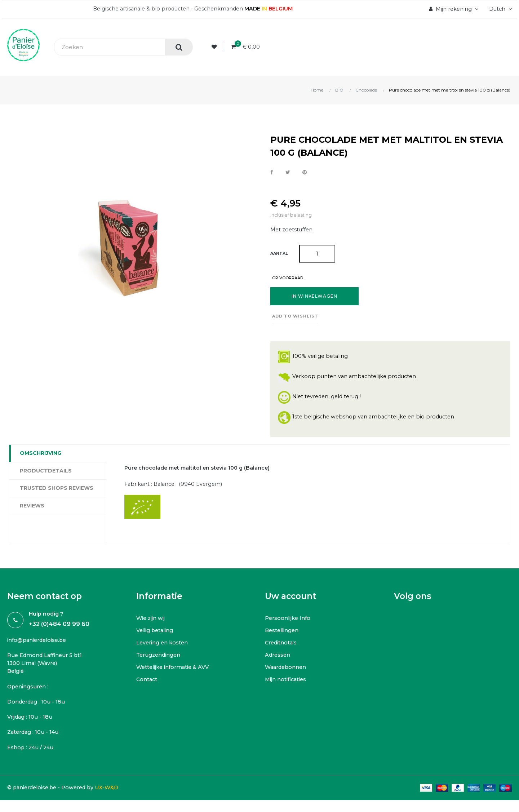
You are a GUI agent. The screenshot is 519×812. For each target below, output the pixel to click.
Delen (272, 173)
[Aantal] (317, 254)
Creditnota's (282, 644)
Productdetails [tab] (46, 472)
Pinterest (305, 173)
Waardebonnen (287, 669)
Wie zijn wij (151, 620)
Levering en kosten (163, 644)
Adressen (278, 656)
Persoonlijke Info (289, 620)
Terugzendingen (160, 656)
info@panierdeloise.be (39, 642)
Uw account (290, 598)
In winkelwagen (314, 297)
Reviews (32, 507)
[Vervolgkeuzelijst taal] (499, 9)
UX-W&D (114, 792)
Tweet (288, 173)
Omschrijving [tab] (41, 454)
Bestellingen (283, 632)
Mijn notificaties (286, 681)
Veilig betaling (156, 632)
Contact (147, 681)
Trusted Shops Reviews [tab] (57, 489)
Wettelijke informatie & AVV (174, 669)
